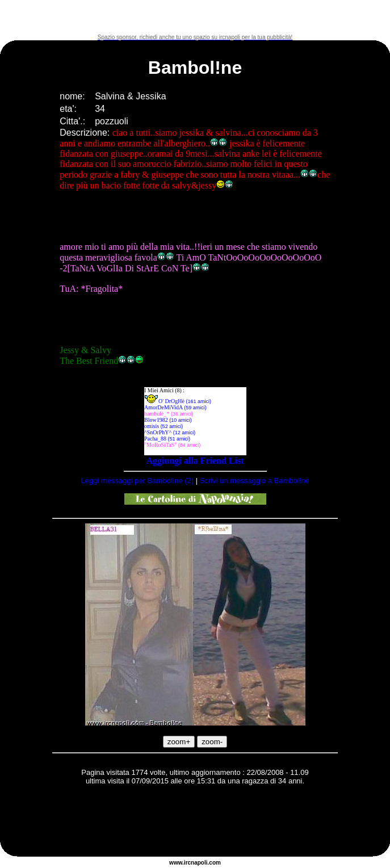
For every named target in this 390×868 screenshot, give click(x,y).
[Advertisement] (195, 17)
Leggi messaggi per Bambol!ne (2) (137, 481)
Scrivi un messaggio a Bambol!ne (255, 481)
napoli (199, 863)
